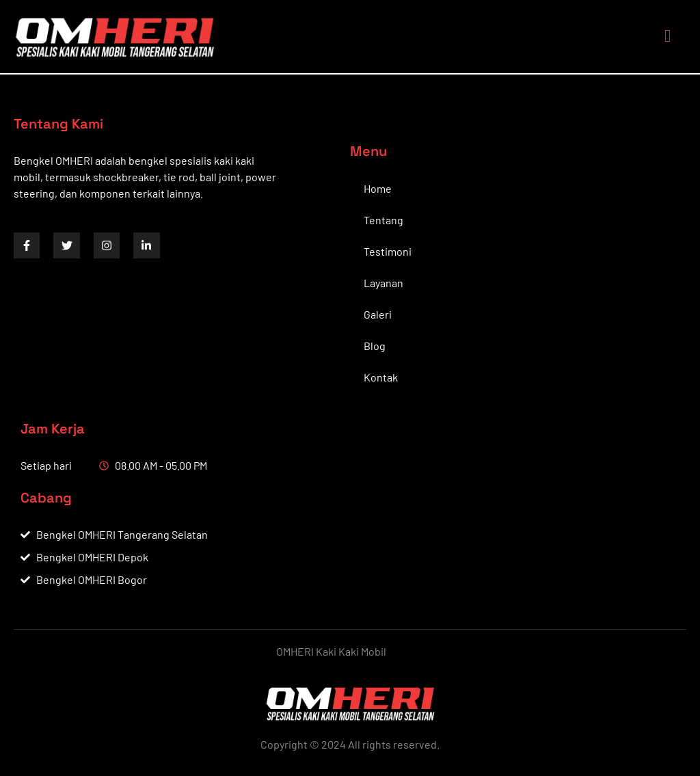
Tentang (383, 220)
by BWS (406, 651)
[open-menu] (664, 37)
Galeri (378, 314)
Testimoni (388, 251)
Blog (375, 346)
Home (378, 188)
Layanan (383, 283)
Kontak (381, 377)
